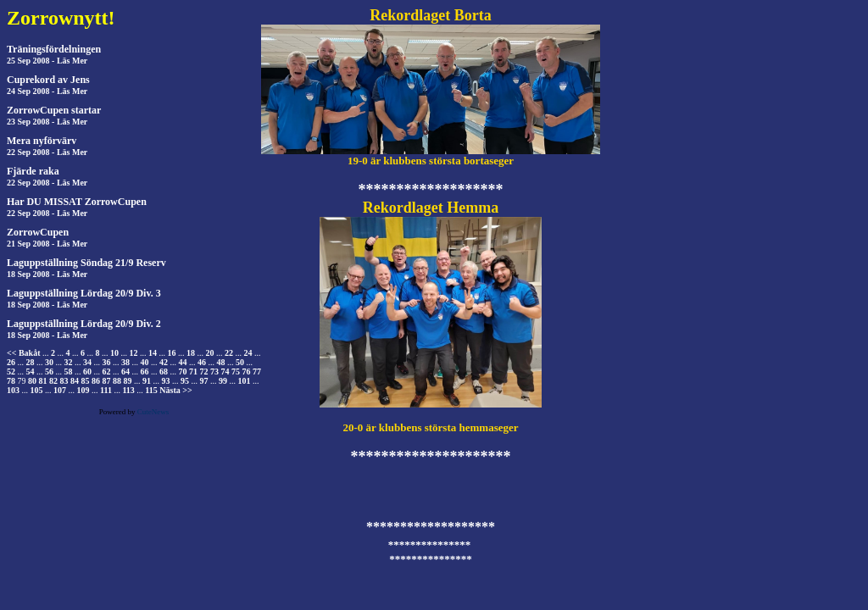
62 (107, 372)
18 (191, 353)
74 (225, 372)
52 (11, 372)
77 (257, 372)
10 (114, 353)
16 (171, 353)
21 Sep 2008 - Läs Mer (47, 244)
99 (223, 381)
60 (87, 372)
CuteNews (153, 412)
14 (153, 353)
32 (69, 362)
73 (214, 372)
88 (117, 381)
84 (75, 381)
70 (183, 372)
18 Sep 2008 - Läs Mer (47, 274)
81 (43, 381)
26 (11, 362)
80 (32, 381)
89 (128, 381)
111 (106, 390)
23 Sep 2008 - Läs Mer (47, 122)
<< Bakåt (23, 353)
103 (13, 390)
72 (204, 372)
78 (11, 381)
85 (86, 381)
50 (240, 362)
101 (245, 381)
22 (229, 353)
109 (83, 390)
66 (145, 372)
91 (147, 381)
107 (60, 390)
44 (183, 362)
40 (145, 362)
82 (53, 381)
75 (236, 372)
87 (107, 381)
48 (221, 362)
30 (49, 362)
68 (164, 372)
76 (247, 372)
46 (202, 362)
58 (69, 372)
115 (151, 390)
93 (166, 381)
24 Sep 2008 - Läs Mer (47, 91)
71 (193, 372)
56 (49, 372)
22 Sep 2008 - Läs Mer (47, 152)
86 (96, 381)
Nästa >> (175, 390)
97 (204, 381)
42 (164, 362)
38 (125, 362)
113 (128, 390)
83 (64, 381)
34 (87, 362)
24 (248, 353)
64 (125, 372)
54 (31, 372)
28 (31, 362)
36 (107, 362)
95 (185, 381)
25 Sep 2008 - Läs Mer (47, 61)
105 (37, 390)
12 (133, 353)
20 (209, 353)
